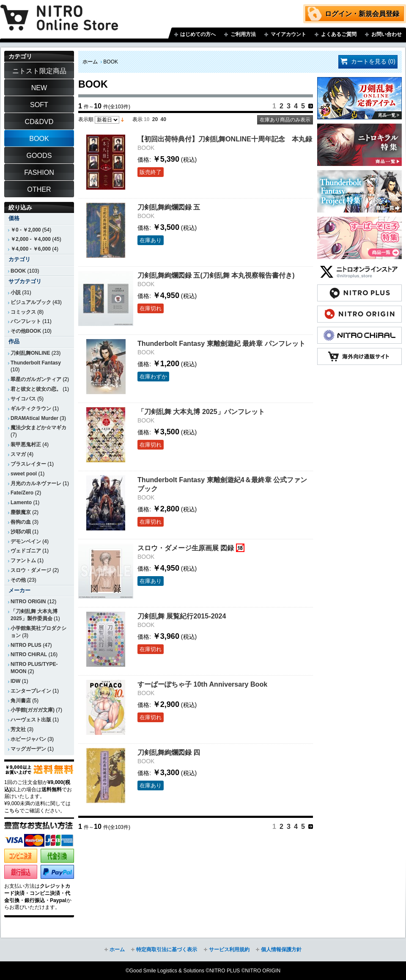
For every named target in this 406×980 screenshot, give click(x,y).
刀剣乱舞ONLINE (30, 353)
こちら (12, 811)
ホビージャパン (28, 739)
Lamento (21, 502)
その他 (18, 580)
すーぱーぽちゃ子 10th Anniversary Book (202, 684)
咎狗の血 (21, 522)
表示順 (86, 119)
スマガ (18, 454)
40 (163, 119)
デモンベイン (26, 541)
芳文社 (18, 729)
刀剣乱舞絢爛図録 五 (169, 207)
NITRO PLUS (26, 645)
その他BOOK (26, 331)
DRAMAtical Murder (34, 418)
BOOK (18, 271)
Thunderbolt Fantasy (36, 363)
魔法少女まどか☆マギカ (38, 428)
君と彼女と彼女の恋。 (36, 389)
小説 (16, 293)
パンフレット (26, 321)
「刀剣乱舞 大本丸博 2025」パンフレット (201, 411)
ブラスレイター (28, 464)
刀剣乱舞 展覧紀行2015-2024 (182, 616)
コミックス (23, 312)
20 (155, 119)
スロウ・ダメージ (31, 570)
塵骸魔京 (21, 512)
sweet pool (24, 474)
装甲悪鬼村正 (26, 444)
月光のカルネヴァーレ (36, 483)
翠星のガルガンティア (36, 379)
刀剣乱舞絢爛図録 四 (169, 752)
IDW (15, 681)
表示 (137, 119)
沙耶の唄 (21, 532)
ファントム (23, 560)
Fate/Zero (22, 493)
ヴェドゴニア (26, 551)
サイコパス (23, 399)
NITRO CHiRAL (29, 654)
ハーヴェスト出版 (31, 720)
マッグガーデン (28, 749)
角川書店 (21, 701)
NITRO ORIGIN (28, 602)
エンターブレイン (31, 691)
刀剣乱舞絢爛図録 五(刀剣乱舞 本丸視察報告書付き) (216, 275)
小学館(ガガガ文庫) (33, 710)
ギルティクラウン (31, 409)
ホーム (90, 62)
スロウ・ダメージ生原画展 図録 (186, 548)
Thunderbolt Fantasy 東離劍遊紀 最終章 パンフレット (221, 343)
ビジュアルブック (31, 302)
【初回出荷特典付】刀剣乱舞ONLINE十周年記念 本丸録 (225, 139)
